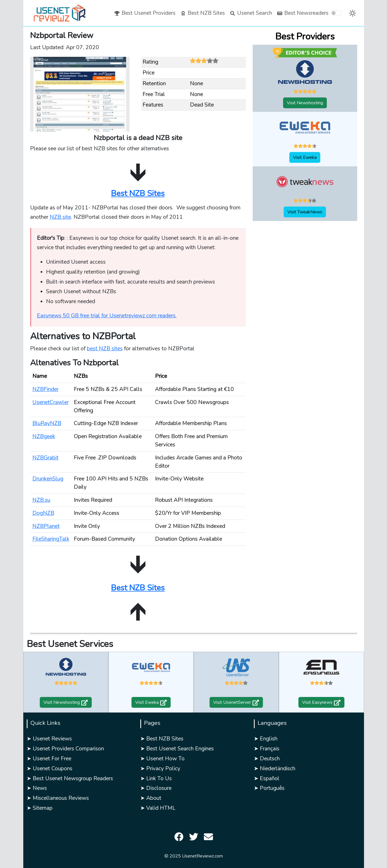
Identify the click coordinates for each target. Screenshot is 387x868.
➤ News (37, 788)
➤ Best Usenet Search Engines (177, 749)
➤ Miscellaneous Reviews (58, 798)
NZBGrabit (45, 458)
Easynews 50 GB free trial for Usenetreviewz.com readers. (107, 316)
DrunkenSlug (48, 479)
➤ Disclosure (156, 788)
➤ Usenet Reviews (49, 739)
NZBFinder (45, 389)
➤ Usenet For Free (49, 759)
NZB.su (41, 500)
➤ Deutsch (267, 759)
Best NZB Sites (202, 13)
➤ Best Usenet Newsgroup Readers (70, 779)
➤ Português (269, 788)
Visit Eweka (305, 157)
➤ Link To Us (156, 779)
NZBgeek (44, 436)
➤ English (266, 739)
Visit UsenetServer (236, 702)
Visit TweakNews (305, 212)
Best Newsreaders (303, 13)
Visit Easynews (321, 702)
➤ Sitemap (40, 808)
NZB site (60, 217)
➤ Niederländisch (275, 769)
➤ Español (267, 779)
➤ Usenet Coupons (50, 769)
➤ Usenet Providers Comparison (65, 749)
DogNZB (43, 513)
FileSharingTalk (51, 539)
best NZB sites (105, 349)
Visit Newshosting (305, 103)
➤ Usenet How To (162, 759)
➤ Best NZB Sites (162, 739)
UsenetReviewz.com (202, 856)
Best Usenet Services (70, 644)
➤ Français (267, 749)
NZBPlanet (46, 526)
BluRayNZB (47, 423)
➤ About (151, 798)
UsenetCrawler (51, 402)
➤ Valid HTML (158, 808)
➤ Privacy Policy (160, 769)
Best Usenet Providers (145, 13)
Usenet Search (251, 13)
